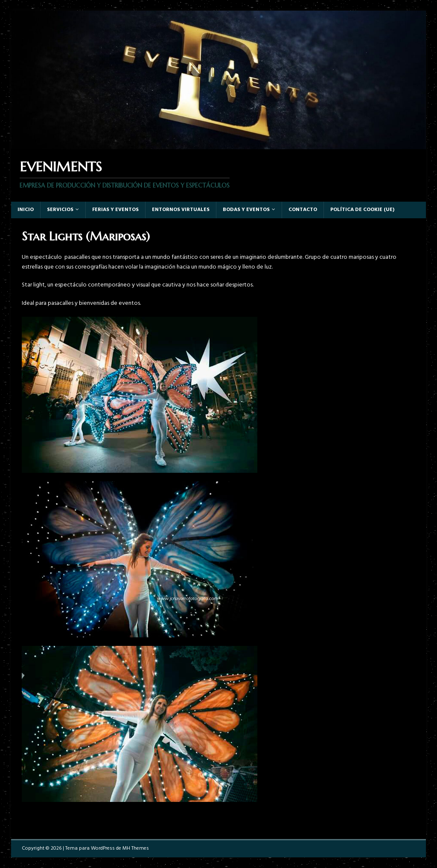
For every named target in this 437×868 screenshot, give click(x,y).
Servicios (60, 210)
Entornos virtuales (181, 210)
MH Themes (136, 848)
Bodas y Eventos (246, 210)
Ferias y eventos (115, 210)
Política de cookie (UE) (362, 210)
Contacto (303, 210)
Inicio (26, 210)
